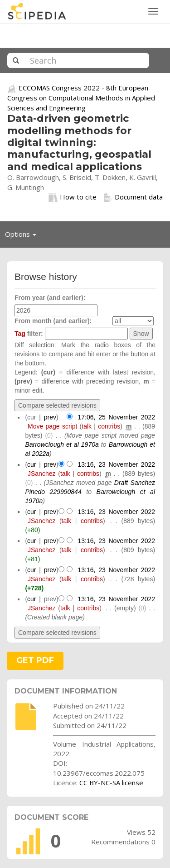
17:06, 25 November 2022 (116, 417)
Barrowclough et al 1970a (62, 444)
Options (23, 236)
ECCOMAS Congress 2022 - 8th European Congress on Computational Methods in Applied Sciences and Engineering (81, 97)
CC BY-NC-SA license (111, 783)
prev (50, 417)
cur (32, 464)
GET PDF (35, 660)
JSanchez (41, 474)
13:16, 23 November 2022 (116, 464)
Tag (20, 334)
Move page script (52, 426)
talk (87, 426)
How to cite (73, 197)
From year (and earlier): (50, 298)
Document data (133, 197)
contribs (109, 426)
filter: (29, 334)
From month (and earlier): (53, 321)
